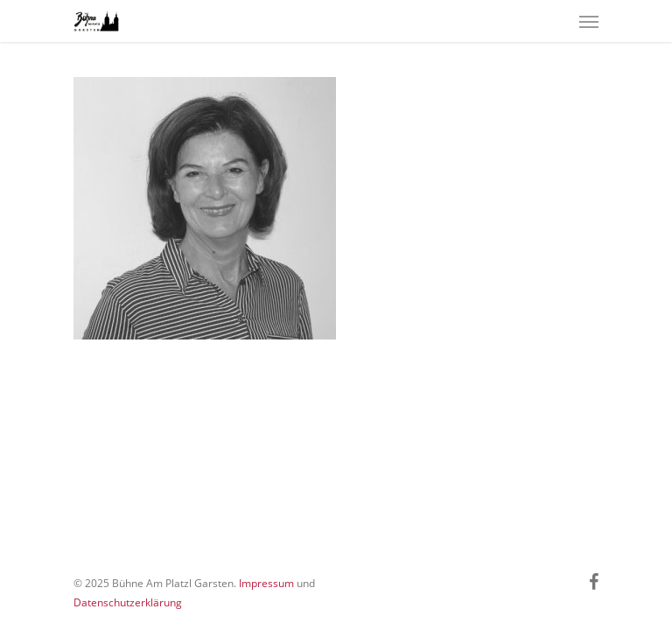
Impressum (266, 583)
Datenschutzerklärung (128, 602)
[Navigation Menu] (589, 21)
